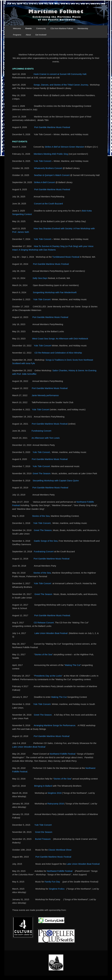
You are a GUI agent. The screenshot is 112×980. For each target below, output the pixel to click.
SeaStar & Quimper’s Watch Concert (52, 175)
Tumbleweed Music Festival (66, 257)
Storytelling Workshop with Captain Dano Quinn (56, 481)
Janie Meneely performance (45, 395)
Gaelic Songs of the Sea (46, 541)
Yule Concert (43, 161)
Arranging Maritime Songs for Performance (54, 725)
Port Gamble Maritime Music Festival (52, 127)
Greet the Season (44, 832)
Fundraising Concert (41, 431)
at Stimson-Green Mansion (64, 147)
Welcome (17, 28)
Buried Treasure (43, 839)
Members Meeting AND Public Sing (51, 154)
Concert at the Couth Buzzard (48, 204)
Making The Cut (73, 665)
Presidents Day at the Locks (48, 676)
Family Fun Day (52, 882)
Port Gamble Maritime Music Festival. (52, 615)
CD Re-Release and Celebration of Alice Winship (58, 353)
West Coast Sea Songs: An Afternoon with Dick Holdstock (60, 339)
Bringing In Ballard (43, 786)
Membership (83, 28)
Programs (17, 35)
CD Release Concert (44, 623)
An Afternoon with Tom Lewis (45, 438)
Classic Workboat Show (60, 850)
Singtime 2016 (55, 793)
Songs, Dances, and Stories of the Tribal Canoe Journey (61, 85)
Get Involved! (41, 35)
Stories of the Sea (41, 516)
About (28, 35)
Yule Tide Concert (43, 825)
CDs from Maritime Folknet (62, 28)
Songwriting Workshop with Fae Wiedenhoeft (55, 292)
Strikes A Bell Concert (44, 182)
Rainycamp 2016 (56, 804)
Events (29, 28)
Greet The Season (42, 473)
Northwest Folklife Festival (62, 754)
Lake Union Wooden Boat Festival (51, 633)
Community (41, 28)
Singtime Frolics (57, 889)
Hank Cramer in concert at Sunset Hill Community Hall (60, 74)
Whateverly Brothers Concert (48, 168)
